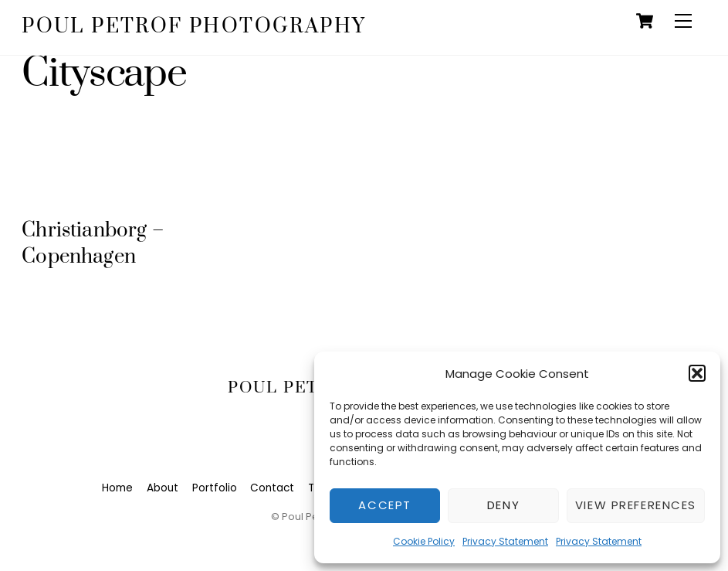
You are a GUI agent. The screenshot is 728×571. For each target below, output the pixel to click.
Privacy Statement (505, 541)
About (163, 488)
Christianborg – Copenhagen (93, 244)
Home (117, 488)
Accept (384, 505)
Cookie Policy (424, 541)
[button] (697, 373)
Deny (503, 505)
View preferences (636, 505)
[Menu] (683, 21)
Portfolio (215, 488)
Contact (272, 488)
